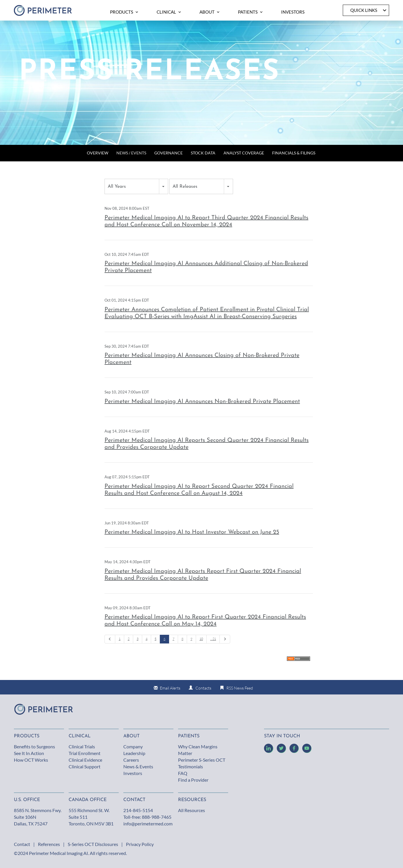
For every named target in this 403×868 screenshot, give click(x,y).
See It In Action (29, 753)
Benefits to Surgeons (34, 746)
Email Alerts (170, 688)
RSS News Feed (240, 688)
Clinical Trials (82, 746)
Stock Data (203, 153)
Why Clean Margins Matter (198, 750)
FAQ (183, 773)
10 (201, 639)
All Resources (192, 810)
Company (133, 746)
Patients (189, 736)
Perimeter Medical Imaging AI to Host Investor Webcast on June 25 (192, 532)
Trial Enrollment (85, 753)
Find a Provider (193, 780)
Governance (168, 153)
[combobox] (136, 186)
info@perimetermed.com (148, 824)
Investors (133, 773)
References (49, 844)
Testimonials (190, 766)
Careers (131, 760)
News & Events (138, 766)
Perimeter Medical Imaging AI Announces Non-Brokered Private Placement (202, 402)
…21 (213, 639)
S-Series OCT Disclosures (93, 844)
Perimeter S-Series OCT (202, 760)
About (131, 736)
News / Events (131, 153)
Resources (192, 800)
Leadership (134, 753)
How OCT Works (31, 760)
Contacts (203, 688)
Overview (98, 153)
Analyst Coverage (244, 153)
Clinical (80, 736)
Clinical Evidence (85, 760)
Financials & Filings (294, 153)
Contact (22, 844)
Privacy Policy (140, 844)
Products (27, 736)
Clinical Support (85, 766)
